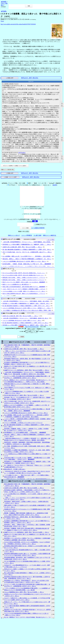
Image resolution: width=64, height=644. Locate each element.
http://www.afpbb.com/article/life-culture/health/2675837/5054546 (18, 24)
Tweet (2, 21)
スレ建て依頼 (37, 239)
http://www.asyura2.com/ (32, 331)
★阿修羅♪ (4, 2)
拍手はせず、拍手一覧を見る (30, 78)
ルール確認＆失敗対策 (38, 232)
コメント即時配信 (27, 239)
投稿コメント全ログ (14, 239)
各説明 (55, 185)
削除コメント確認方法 (50, 239)
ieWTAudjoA (22, 153)
